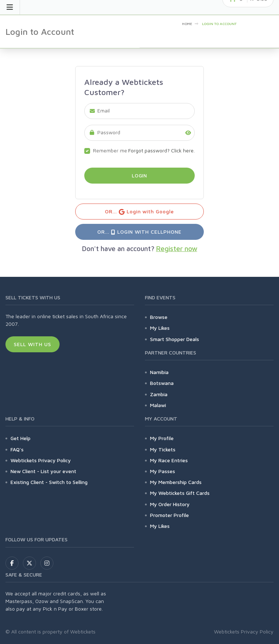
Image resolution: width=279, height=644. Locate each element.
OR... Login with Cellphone (139, 232)
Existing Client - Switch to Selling (49, 482)
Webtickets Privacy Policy (41, 460)
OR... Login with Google (140, 212)
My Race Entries (169, 460)
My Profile (162, 438)
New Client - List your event (43, 471)
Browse (159, 317)
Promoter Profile (169, 515)
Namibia (159, 372)
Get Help (21, 438)
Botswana (162, 383)
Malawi (158, 405)
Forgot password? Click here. (161, 150)
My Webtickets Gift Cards (180, 493)
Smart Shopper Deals (175, 339)
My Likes (160, 328)
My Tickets (163, 449)
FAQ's (17, 449)
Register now (177, 249)
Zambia (159, 394)
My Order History (170, 504)
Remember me (110, 150)
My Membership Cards (176, 482)
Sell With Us (33, 344)
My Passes (163, 471)
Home (187, 24)
